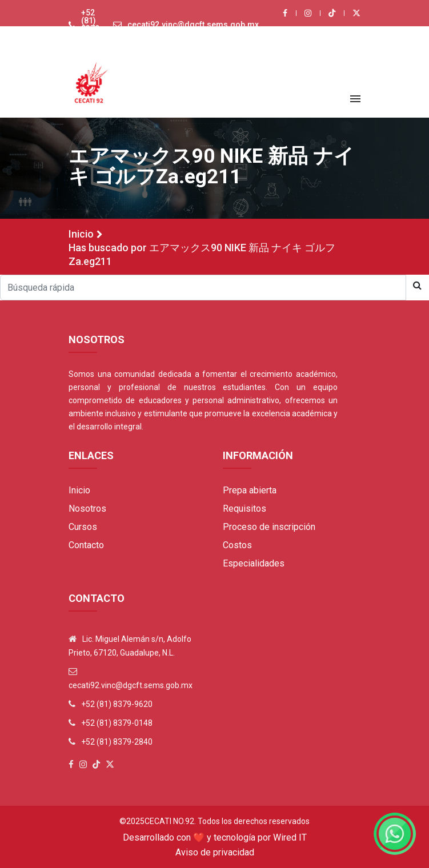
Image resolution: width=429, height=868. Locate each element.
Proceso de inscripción (269, 527)
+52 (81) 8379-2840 (117, 742)
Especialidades (254, 563)
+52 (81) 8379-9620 (92, 25)
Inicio (81, 234)
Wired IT (290, 837)
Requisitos (244, 509)
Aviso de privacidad (215, 852)
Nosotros (87, 509)
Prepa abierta (250, 490)
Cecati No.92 (169, 821)
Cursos (83, 527)
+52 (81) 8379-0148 (117, 723)
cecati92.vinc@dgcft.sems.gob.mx (193, 25)
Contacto (86, 545)
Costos (237, 545)
